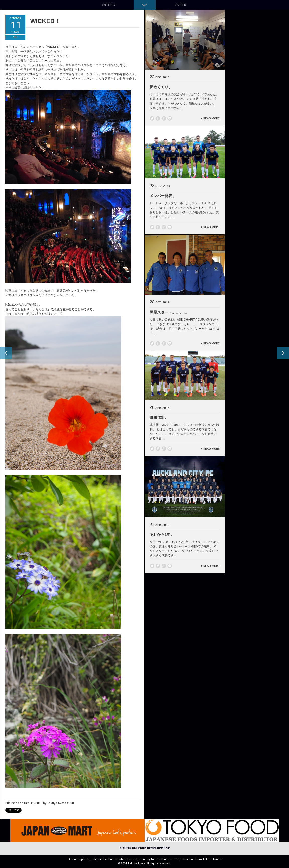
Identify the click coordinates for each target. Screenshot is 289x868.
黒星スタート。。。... (168, 312)
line (170, 118)
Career (180, 5)
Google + (164, 118)
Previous (6, 353)
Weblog (108, 5)
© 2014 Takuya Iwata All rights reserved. (144, 863)
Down (145, 5)
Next (283, 353)
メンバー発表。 (163, 196)
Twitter (152, 118)
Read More (212, 118)
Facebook (158, 118)
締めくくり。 (161, 87)
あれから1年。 (162, 534)
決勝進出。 (159, 417)
